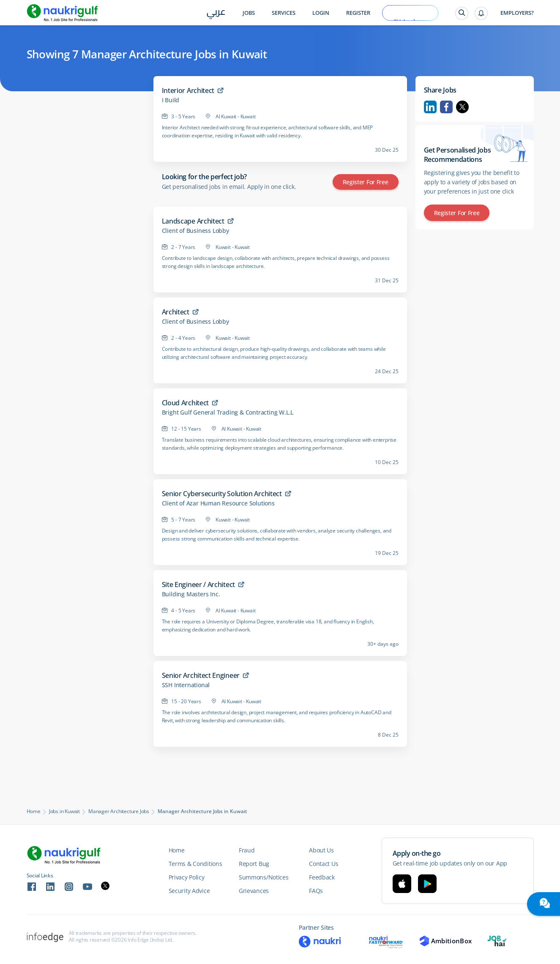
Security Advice (189, 891)
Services (284, 13)
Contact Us (324, 864)
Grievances (254, 891)
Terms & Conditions (195, 864)
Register (358, 13)
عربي (216, 13)
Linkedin (430, 107)
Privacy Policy (187, 877)
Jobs (249, 13)
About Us (321, 850)
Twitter (462, 107)
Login (321, 13)
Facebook (446, 107)
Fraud (247, 850)
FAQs (316, 891)
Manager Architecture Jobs (119, 811)
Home (34, 811)
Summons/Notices (264, 877)
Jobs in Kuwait (64, 811)
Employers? (517, 13)
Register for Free (366, 182)
